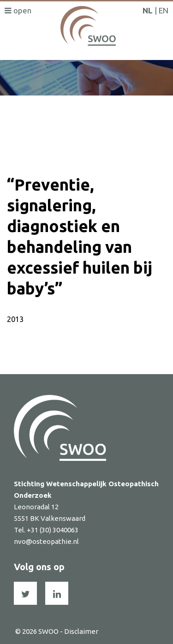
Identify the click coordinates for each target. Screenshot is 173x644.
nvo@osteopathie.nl (46, 541)
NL (148, 10)
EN (164, 10)
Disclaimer (81, 631)
